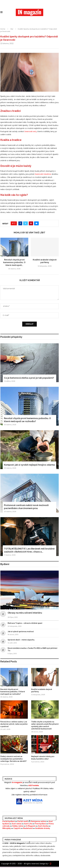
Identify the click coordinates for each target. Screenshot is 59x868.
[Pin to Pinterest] (31, 223)
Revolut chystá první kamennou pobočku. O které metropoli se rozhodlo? (27, 420)
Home (3, 29)
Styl (12, 29)
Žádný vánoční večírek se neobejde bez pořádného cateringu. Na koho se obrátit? (13, 759)
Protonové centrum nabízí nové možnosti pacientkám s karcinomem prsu (26, 507)
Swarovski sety (31, 131)
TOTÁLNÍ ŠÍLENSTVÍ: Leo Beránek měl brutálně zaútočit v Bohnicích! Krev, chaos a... (29, 550)
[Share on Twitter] (25, 223)
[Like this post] (15, 223)
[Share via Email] (36, 223)
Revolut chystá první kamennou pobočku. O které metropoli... (14, 262)
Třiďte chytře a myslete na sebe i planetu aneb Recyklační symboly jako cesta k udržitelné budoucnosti (45, 725)
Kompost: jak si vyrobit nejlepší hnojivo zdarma (29, 465)
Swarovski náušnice (43, 174)
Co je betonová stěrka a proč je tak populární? (29, 378)
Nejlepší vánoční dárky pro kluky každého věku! (43, 758)
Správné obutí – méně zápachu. (21, 640)
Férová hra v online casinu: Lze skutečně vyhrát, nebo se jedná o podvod (14, 724)
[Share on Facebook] (20, 223)
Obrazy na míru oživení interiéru (25, 613)
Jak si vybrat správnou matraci (21, 632)
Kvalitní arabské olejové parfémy (42, 691)
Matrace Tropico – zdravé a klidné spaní (25, 623)
